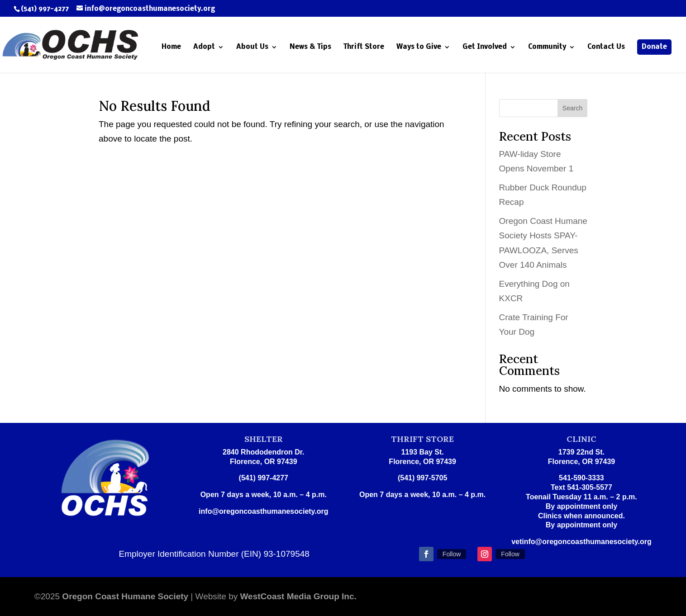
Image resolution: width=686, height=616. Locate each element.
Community (547, 47)
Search (572, 108)
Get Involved (485, 47)
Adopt (204, 47)
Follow (452, 554)
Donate (654, 47)
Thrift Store (364, 47)
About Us (252, 47)
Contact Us (606, 47)
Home (171, 47)
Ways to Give (419, 47)
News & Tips (310, 47)
